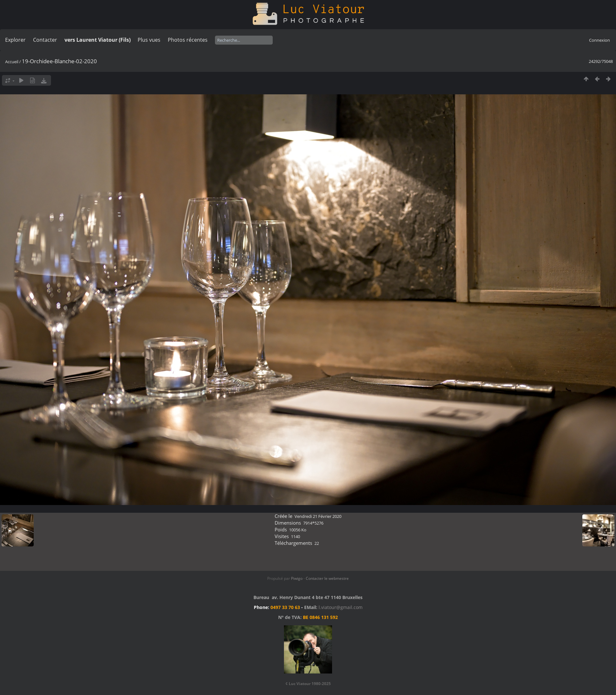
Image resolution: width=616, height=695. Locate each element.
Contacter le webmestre (327, 578)
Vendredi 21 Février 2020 (318, 516)
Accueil (12, 62)
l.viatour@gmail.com (341, 607)
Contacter (45, 40)
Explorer (15, 40)
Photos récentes (188, 40)
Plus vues (149, 40)
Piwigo (297, 578)
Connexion (599, 40)
